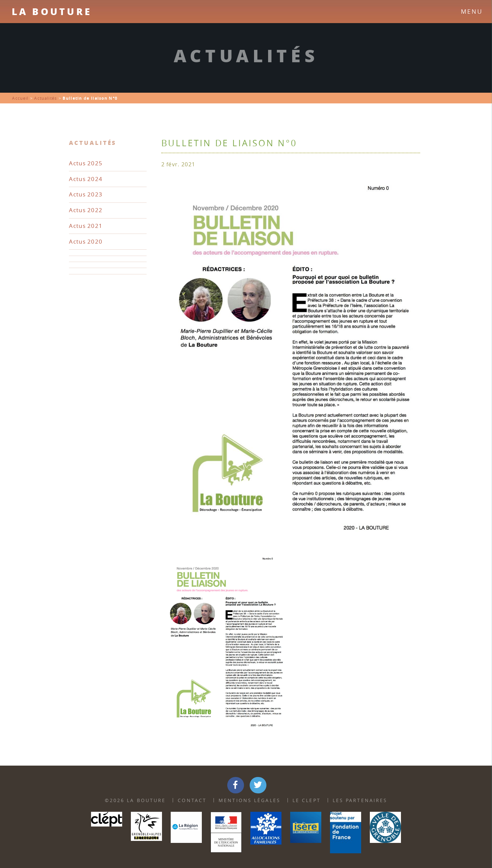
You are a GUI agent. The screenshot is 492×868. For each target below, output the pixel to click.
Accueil (20, 98)
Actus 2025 (86, 163)
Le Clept (307, 800)
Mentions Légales (250, 800)
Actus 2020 (86, 241)
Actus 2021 (86, 226)
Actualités (46, 98)
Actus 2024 (86, 179)
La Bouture (52, 11)
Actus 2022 (86, 210)
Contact (192, 800)
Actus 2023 (86, 194)
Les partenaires (360, 800)
